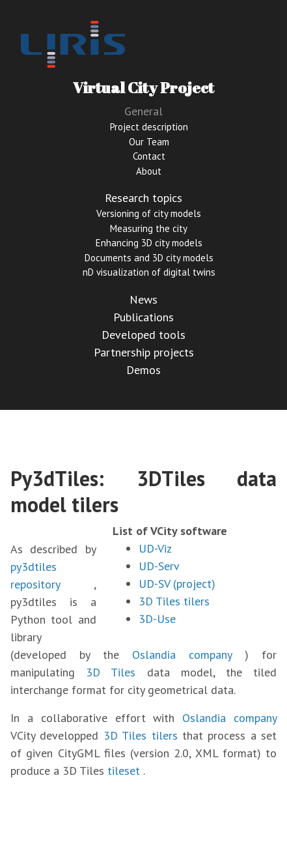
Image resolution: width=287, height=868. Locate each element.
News (143, 299)
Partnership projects (144, 352)
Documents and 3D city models (149, 258)
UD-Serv (159, 566)
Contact (149, 156)
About (149, 171)
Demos (143, 370)
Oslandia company (182, 655)
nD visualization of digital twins (149, 272)
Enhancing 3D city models (149, 243)
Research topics (143, 198)
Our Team (149, 142)
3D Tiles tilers (174, 601)
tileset (124, 771)
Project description (149, 127)
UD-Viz (155, 548)
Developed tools (143, 335)
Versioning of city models (149, 213)
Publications (143, 317)
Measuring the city (149, 228)
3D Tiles (111, 672)
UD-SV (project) (177, 584)
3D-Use (157, 619)
